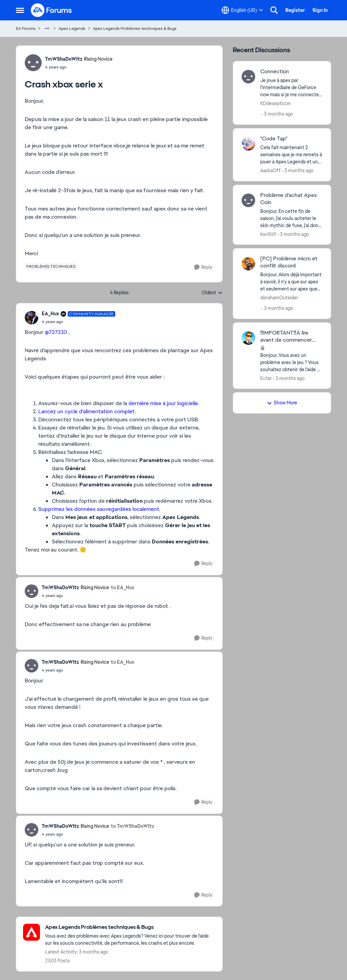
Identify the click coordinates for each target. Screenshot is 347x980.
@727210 (56, 332)
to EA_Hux (123, 587)
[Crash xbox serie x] (78, 322)
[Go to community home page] (52, 10)
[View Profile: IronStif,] (248, 200)
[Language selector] (242, 10)
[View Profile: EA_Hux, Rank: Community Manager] (32, 318)
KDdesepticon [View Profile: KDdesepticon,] (275, 103)
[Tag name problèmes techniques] (51, 266)
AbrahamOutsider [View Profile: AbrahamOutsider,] (279, 298)
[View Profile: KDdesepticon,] (248, 77)
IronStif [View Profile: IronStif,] (268, 234)
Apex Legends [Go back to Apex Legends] (72, 28)
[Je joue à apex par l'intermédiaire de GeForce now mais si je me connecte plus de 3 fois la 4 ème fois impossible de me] (291, 88)
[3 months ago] (277, 114)
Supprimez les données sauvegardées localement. (99, 509)
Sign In (320, 10)
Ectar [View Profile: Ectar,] (266, 378)
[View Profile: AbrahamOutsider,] (248, 264)
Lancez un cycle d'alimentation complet (86, 411)
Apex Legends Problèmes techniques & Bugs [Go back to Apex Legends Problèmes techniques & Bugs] (135, 28)
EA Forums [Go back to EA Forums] (26, 28)
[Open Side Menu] (20, 10)
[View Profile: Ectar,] (248, 338)
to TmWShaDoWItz (132, 826)
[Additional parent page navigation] (47, 28)
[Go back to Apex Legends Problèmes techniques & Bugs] (130, 927)
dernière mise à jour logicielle (163, 403)
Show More (282, 403)
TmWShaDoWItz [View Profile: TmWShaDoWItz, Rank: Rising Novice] (64, 59)
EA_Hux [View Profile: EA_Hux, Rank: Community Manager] (50, 314)
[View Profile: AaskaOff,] (248, 144)
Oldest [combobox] (212, 293)
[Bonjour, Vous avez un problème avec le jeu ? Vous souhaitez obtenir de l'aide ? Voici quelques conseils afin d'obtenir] (291, 362)
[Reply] (203, 267)
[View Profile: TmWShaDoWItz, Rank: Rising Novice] (33, 63)
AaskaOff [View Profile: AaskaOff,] (270, 171)
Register (295, 10)
